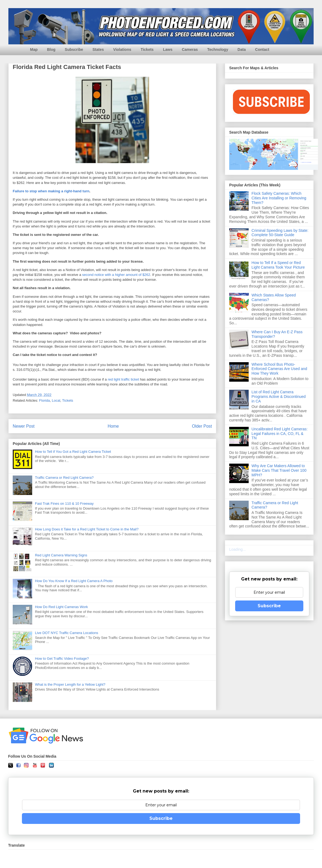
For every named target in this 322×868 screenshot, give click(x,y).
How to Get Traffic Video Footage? (62, 659)
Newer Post (24, 426)
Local (56, 400)
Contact (262, 49)
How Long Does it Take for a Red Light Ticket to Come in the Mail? (87, 529)
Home (113, 426)
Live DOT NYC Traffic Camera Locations (67, 633)
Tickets (147, 49)
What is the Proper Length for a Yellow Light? (70, 684)
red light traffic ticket (123, 379)
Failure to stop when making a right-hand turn (51, 191)
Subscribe (74, 49)
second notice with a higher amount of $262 (116, 275)
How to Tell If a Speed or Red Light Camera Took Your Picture (278, 265)
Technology (218, 49)
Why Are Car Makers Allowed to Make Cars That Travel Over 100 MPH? (279, 470)
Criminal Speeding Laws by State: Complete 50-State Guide (280, 233)
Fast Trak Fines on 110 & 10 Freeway (64, 504)
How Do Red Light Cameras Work (61, 607)
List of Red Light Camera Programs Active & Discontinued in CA (279, 397)
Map (34, 49)
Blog (51, 49)
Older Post (202, 426)
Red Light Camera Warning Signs (61, 555)
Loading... (238, 549)
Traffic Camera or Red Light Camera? (64, 478)
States (98, 49)
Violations (122, 49)
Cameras (190, 49)
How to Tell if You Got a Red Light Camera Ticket (73, 452)
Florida (45, 400)
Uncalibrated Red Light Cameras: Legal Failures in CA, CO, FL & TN (280, 434)
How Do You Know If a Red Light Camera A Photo (74, 581)
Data (242, 49)
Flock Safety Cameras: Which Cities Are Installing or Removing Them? (279, 198)
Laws (168, 49)
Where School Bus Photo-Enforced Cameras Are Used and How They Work (279, 369)
